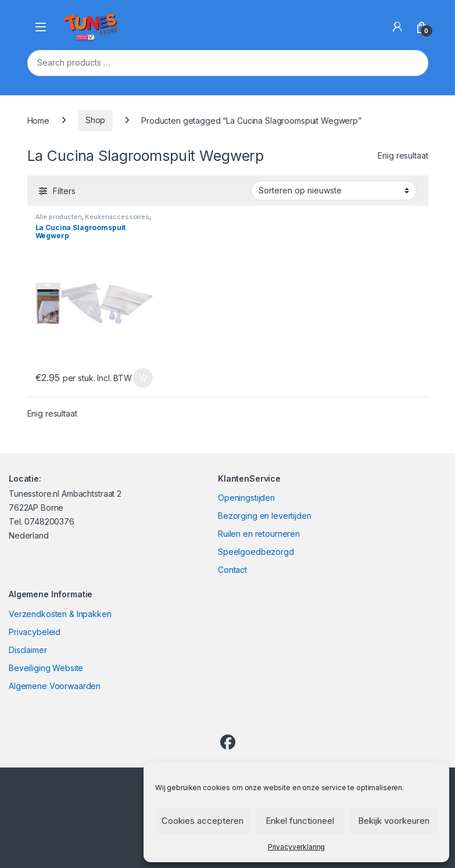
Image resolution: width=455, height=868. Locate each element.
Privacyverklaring (297, 847)
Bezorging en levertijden (265, 516)
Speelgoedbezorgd (256, 552)
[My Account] (397, 27)
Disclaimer (28, 650)
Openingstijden (246, 498)
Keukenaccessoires (117, 217)
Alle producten (59, 217)
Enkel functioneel (300, 821)
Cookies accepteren (203, 821)
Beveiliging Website (46, 668)
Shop (95, 120)
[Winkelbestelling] (334, 191)
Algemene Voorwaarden (55, 686)
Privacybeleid (35, 632)
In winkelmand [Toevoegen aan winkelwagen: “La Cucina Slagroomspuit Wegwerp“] (143, 378)
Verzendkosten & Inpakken (60, 614)
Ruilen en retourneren (259, 534)
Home (38, 120)
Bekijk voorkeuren (394, 821)
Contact (232, 570)
